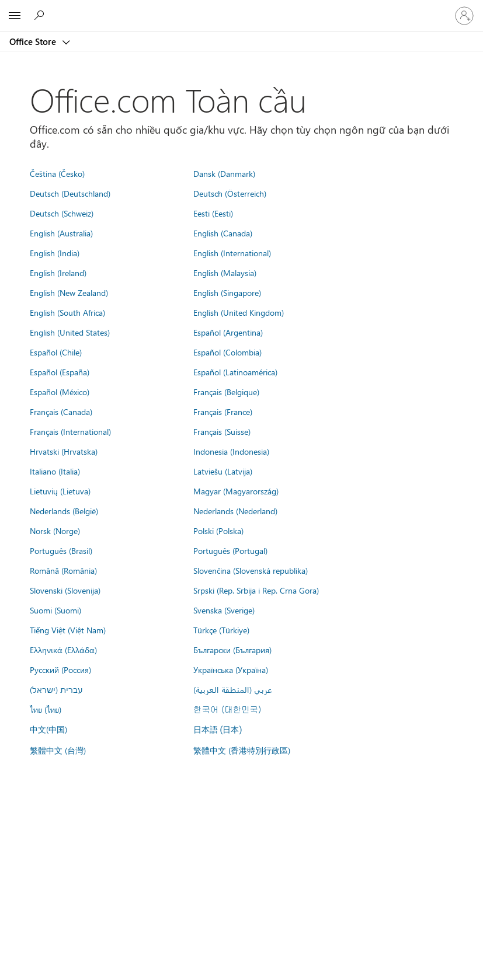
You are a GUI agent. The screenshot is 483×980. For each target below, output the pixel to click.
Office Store (34, 41)
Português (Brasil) (61, 550)
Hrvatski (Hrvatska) (64, 451)
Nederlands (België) (64, 511)
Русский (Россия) (60, 669)
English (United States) (70, 332)
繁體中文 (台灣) (58, 750)
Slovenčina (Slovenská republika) (251, 570)
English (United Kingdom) (239, 312)
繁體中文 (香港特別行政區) (242, 750)
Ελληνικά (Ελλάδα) (63, 650)
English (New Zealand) (69, 292)
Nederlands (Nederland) (235, 511)
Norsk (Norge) (55, 531)
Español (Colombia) (227, 352)
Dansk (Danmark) (224, 173)
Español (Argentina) (228, 332)
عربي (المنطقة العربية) (233, 689)
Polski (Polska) (218, 531)
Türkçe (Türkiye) (221, 630)
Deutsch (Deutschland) (70, 193)
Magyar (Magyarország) (236, 491)
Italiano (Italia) (55, 471)
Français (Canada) (61, 411)
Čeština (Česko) (57, 173)
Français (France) (223, 411)
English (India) (55, 253)
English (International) (232, 253)
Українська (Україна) (231, 669)
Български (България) (232, 650)
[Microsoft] (241, 9)
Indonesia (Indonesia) (231, 451)
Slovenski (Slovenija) (65, 590)
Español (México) (60, 392)
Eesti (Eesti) (213, 213)
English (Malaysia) (225, 273)
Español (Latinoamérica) (235, 372)
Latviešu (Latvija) (223, 471)
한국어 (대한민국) (227, 709)
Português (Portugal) (230, 550)
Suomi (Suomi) (55, 610)
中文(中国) (48, 729)
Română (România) (63, 570)
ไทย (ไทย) (46, 709)
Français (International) (70, 431)
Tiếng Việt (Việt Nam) (68, 630)
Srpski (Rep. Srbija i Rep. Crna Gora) (256, 590)
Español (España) (60, 372)
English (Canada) (223, 233)
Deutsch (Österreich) (230, 193)
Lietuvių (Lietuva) (60, 491)
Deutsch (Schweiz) (62, 213)
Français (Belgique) (226, 392)
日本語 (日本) (218, 730)
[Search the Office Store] (41, 15)
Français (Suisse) (222, 431)
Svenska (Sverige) (224, 610)
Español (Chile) (56, 352)
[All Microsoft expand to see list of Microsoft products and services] (15, 16)
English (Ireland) (58, 273)
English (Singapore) (227, 292)
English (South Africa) (67, 312)
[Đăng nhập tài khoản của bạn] (464, 16)
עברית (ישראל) (56, 689)
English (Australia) (61, 233)
